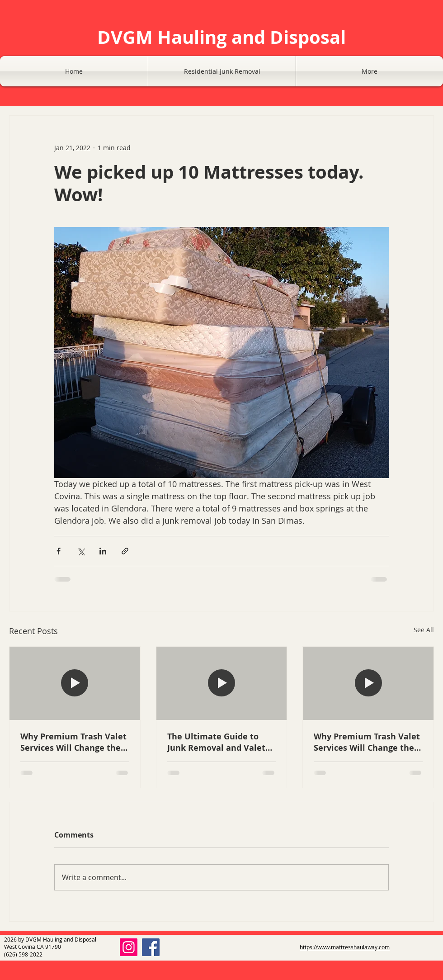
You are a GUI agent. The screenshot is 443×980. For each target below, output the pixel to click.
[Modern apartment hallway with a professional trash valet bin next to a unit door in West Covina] (75, 683)
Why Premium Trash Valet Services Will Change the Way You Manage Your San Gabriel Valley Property (74, 742)
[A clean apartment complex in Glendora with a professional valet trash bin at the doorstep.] (222, 683)
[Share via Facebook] (59, 551)
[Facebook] (151, 947)
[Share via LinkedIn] (103, 551)
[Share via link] (125, 551)
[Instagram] (129, 947)
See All (424, 630)
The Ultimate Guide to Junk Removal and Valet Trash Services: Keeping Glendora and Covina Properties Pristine (216, 742)
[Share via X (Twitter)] (81, 551)
